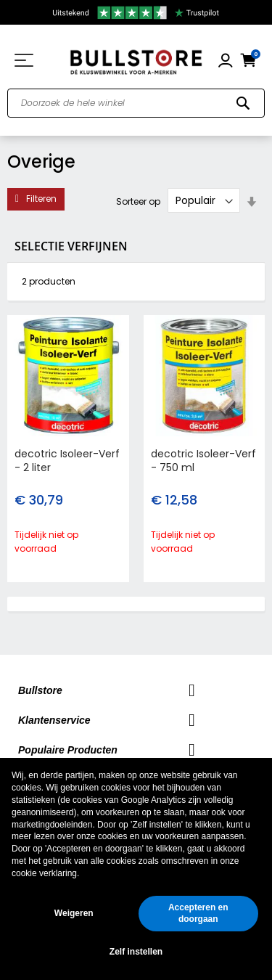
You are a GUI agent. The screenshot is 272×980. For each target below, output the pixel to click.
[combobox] (136, 103)
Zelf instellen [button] (136, 952)
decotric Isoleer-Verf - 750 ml (203, 461)
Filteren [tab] (41, 199)
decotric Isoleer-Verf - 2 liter (67, 461)
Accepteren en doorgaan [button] (198, 914)
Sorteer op (138, 201)
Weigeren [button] (74, 913)
